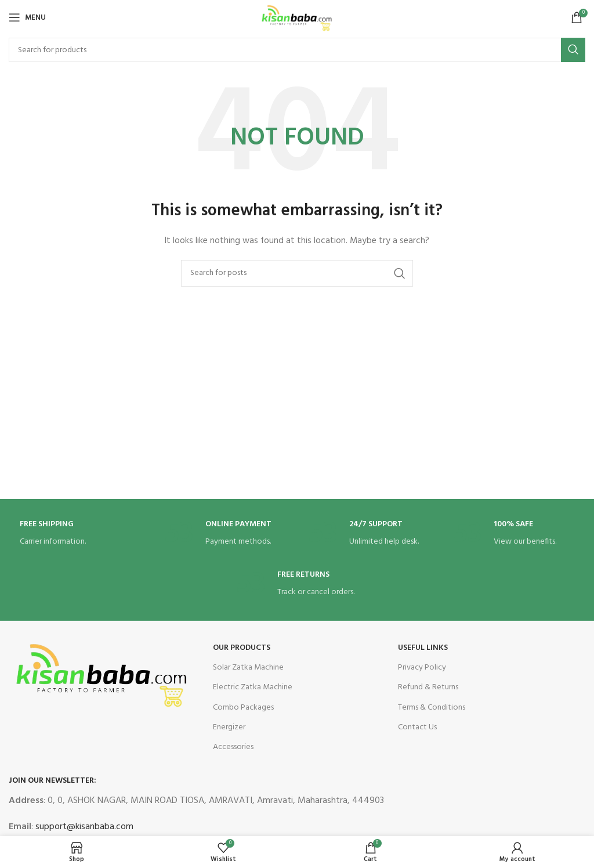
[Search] (297, 50)
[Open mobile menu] (27, 17)
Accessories (233, 747)
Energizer (229, 727)
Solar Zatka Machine (248, 668)
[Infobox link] (81, 534)
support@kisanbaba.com (83, 827)
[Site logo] (297, 18)
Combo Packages (243, 708)
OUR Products (242, 648)
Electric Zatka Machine (253, 687)
